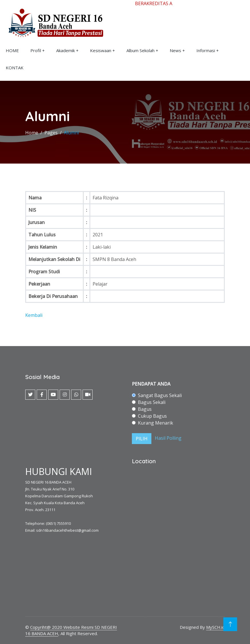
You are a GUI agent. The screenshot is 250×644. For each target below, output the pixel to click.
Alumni (71, 133)
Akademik (66, 50)
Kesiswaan (101, 50)
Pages (51, 133)
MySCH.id (215, 627)
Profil (36, 50)
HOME (12, 50)
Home (32, 133)
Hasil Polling (168, 438)
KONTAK (15, 68)
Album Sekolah (140, 50)
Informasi (206, 50)
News (175, 50)
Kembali (34, 315)
